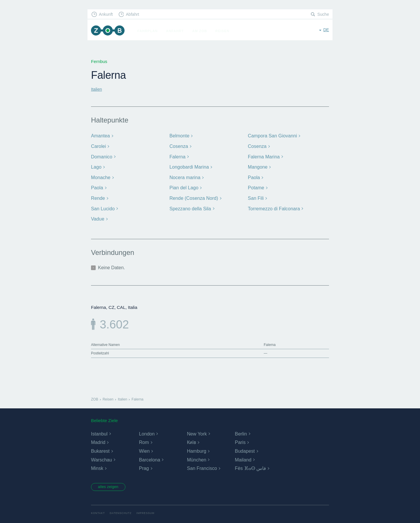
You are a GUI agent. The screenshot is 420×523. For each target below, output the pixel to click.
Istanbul (99, 430)
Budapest (245, 448)
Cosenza (178, 145)
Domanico (101, 156)
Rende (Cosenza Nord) (193, 196)
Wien (144, 448)
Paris (240, 439)
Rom (144, 439)
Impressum (149, 511)
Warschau (101, 456)
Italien (97, 89)
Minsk (97, 465)
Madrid (98, 439)
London (147, 430)
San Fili (256, 196)
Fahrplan (150, 31)
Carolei (98, 145)
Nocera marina (184, 175)
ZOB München (109, 31)
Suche (323, 15)
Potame (256, 186)
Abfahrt (135, 15)
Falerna (177, 156)
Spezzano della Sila (189, 206)
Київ (191, 439)
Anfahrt (177, 31)
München (197, 456)
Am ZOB (202, 31)
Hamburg (197, 448)
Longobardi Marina (188, 166)
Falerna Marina (263, 156)
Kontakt (98, 511)
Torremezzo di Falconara (273, 206)
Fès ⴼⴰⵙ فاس (250, 465)
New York (197, 430)
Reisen (225, 31)
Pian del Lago (183, 186)
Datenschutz (123, 511)
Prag (144, 465)
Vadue (97, 216)
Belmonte (179, 135)
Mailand (243, 456)
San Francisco (202, 465)
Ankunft (107, 15)
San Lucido (102, 206)
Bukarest (100, 448)
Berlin (241, 430)
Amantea (100, 135)
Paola (254, 175)
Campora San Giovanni (271, 135)
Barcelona (149, 456)
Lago (96, 166)
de (326, 30)
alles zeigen (111, 484)
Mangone (257, 166)
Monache (100, 175)
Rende (98, 196)
